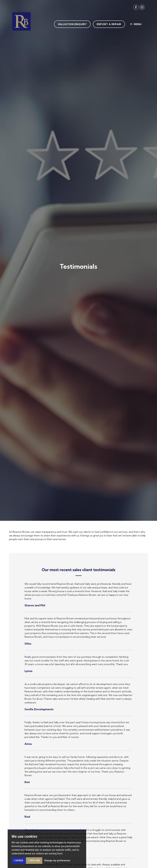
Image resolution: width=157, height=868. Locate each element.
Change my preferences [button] (57, 861)
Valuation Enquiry (72, 24)
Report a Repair (109, 24)
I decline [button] (34, 861)
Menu (136, 24)
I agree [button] (19, 861)
